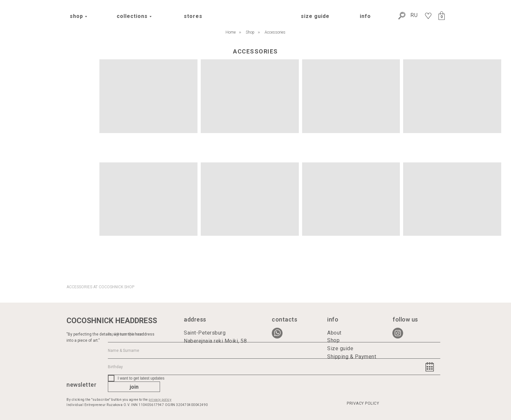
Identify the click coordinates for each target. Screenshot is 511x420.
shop (76, 16)
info (365, 16)
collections (132, 16)
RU (414, 15)
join (134, 387)
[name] (274, 351)
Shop (250, 32)
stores (193, 16)
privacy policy (160, 400)
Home (231, 32)
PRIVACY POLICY (363, 403)
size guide (315, 16)
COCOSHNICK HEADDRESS (112, 321)
